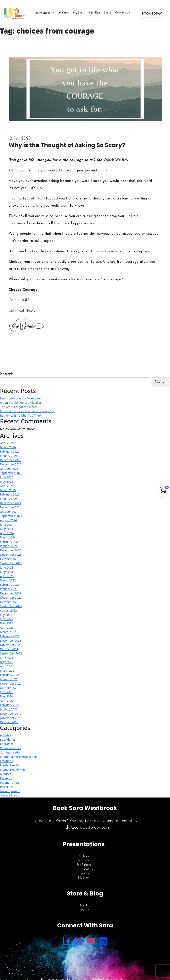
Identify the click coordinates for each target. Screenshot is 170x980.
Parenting (7, 778)
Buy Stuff (85, 910)
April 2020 (7, 701)
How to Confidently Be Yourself (21, 398)
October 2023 (9, 559)
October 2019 (9, 722)
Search (7, 374)
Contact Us (122, 13)
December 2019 (11, 714)
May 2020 (6, 696)
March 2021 (8, 671)
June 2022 (7, 619)
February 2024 (10, 542)
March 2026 (8, 447)
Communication (11, 752)
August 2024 (8, 520)
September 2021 (11, 653)
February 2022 (10, 636)
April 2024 (7, 533)
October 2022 (9, 602)
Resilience (7, 787)
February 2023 (10, 585)
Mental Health (10, 765)
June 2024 (7, 524)
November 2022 (11, 598)
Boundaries (8, 740)
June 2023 (7, 567)
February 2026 (10, 451)
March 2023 (8, 580)
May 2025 (6, 482)
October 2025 (9, 469)
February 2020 (10, 705)
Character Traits (11, 748)
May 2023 (6, 572)
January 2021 (9, 679)
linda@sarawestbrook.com (85, 827)
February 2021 (10, 675)
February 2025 (10, 494)
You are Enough (11, 795)
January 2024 (9, 546)
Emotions (6, 761)
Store (108, 13)
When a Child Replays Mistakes (21, 403)
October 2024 (9, 512)
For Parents (84, 865)
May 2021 (6, 662)
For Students (84, 861)
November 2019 (11, 718)
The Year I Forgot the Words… (20, 407)
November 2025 (11, 464)
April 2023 (7, 576)
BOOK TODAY (152, 14)
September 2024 (11, 516)
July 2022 (6, 615)
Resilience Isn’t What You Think (21, 415)
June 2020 (7, 692)
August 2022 (8, 610)
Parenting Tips (10, 782)
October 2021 (9, 649)
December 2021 (11, 640)
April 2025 (7, 486)
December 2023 (11, 550)
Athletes (63, 13)
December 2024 (11, 503)
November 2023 (11, 555)
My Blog (95, 13)
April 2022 (7, 628)
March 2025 (8, 490)
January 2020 (9, 709)
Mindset (5, 774)
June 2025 (7, 477)
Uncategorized (10, 791)
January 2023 (9, 589)
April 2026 (7, 443)
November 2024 (11, 507)
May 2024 (6, 529)
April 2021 (7, 666)
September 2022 (11, 606)
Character (7, 744)
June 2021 (7, 658)
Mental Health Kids (13, 770)
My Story (79, 13)
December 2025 (11, 460)
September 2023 (11, 563)
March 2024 (8, 537)
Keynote (84, 874)
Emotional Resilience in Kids (19, 757)
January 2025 (9, 499)
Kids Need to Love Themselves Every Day (27, 411)
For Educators (84, 869)
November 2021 (11, 645)
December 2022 (11, 593)
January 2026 (9, 456)
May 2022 (6, 623)
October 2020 (9, 688)
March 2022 (8, 632)
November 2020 (11, 683)
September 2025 (11, 473)
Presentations (41, 13)
